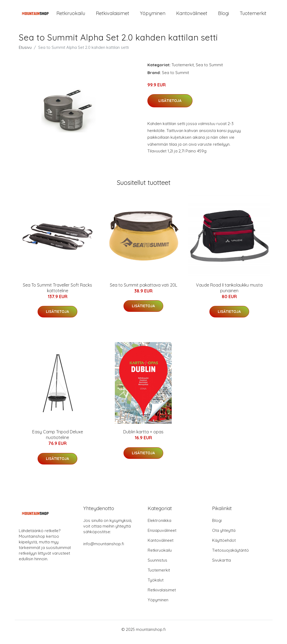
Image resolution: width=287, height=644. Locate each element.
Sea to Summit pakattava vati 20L (143, 290)
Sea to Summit (209, 70)
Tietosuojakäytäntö (230, 556)
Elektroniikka (159, 526)
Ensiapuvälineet (162, 536)
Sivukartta (221, 566)
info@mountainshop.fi (104, 549)
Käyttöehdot (224, 546)
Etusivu (25, 53)
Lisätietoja (170, 106)
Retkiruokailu (71, 16)
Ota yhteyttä (224, 536)
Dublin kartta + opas (143, 437)
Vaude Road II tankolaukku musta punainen (229, 293)
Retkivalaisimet (112, 16)
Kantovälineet (192, 16)
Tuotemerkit (253, 16)
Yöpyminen (153, 16)
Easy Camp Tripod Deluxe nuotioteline (58, 440)
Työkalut (156, 585)
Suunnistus (157, 566)
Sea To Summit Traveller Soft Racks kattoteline (57, 293)
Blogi (224, 16)
